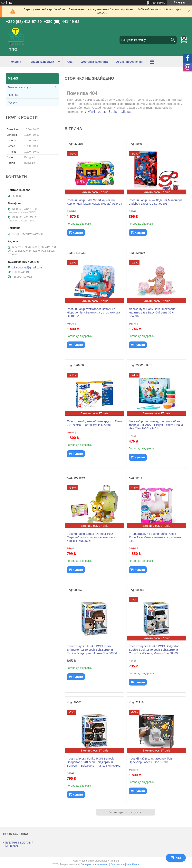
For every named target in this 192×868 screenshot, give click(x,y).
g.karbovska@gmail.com (27, 267)
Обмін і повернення (129, 62)
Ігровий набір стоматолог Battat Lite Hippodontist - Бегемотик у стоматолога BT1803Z (93, 312)
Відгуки (12, 102)
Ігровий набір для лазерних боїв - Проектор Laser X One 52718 (152, 760)
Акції (70, 62)
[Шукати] (173, 40)
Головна (15, 62)
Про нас (13, 95)
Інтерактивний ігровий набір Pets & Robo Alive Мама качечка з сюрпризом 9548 (155, 537)
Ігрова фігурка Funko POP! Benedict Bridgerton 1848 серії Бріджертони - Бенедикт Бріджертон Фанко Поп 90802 (94, 762)
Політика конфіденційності (125, 864)
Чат (176, 858)
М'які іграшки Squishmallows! (110, 112)
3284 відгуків (158, 3)
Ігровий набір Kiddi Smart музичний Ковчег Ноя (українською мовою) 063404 (94, 202)
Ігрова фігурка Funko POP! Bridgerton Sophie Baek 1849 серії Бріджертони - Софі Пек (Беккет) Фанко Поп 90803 (154, 650)
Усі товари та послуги (124, 812)
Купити (78, 233)
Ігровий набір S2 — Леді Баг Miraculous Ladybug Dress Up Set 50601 (155, 202)
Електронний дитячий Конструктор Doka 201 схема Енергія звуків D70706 (94, 423)
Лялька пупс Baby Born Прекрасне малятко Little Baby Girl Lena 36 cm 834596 (152, 312)
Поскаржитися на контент (95, 864)
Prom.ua (114, 861)
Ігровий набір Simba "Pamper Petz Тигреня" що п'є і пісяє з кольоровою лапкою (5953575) (92, 537)
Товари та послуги (42, 62)
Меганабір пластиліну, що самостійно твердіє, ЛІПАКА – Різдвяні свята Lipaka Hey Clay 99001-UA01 (156, 425)
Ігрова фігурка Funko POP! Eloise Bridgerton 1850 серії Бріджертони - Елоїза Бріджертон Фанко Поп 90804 (92, 650)
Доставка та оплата (95, 62)
